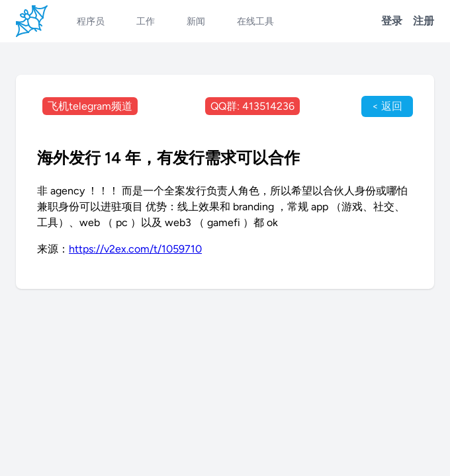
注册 (424, 21)
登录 (392, 21)
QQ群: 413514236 (252, 106)
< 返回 (387, 106)
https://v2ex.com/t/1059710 (135, 249)
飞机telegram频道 (90, 106)
